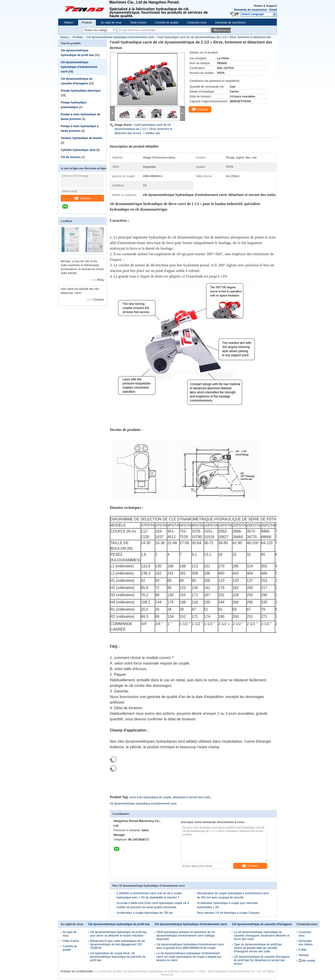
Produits (87, 23)
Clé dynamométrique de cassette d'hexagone (262, 924)
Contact (82, 198)
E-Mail (302, 950)
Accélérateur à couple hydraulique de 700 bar (145, 913)
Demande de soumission (250, 10)
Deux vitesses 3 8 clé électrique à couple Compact (228, 913)
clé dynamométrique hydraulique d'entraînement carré (143, 804)
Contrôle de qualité (167, 23)
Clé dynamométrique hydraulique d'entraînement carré (120, 37)
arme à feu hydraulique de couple (150, 797)
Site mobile (307, 961)
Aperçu (64, 37)
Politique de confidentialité (77, 971)
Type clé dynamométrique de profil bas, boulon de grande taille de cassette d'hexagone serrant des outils (258, 948)
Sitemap (304, 955)
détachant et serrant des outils (192, 797)
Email (273, 10)
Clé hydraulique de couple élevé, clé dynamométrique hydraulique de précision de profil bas (118, 957)
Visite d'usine (138, 23)
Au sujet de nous (111, 23)
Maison (69, 23)
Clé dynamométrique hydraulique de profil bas (119, 924)
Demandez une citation (306, 943)
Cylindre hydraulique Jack (78, 150)
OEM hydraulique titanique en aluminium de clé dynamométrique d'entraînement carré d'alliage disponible (186, 936)
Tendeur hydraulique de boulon (81, 138)
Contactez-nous (197, 23)
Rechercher (224, 30)
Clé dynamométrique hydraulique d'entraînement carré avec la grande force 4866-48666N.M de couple (190, 946)
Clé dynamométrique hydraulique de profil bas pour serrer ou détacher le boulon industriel (119, 934)
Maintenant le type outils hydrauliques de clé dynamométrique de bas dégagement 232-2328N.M (117, 944)
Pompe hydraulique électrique (81, 91)
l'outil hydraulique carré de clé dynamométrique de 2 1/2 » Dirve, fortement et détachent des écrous (143, 129)
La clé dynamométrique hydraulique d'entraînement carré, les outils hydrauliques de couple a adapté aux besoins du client (189, 957)
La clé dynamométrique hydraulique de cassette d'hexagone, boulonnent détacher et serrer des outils (262, 936)
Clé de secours (71, 157)
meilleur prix (153, 133)
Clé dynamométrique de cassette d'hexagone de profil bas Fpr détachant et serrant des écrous (262, 960)
